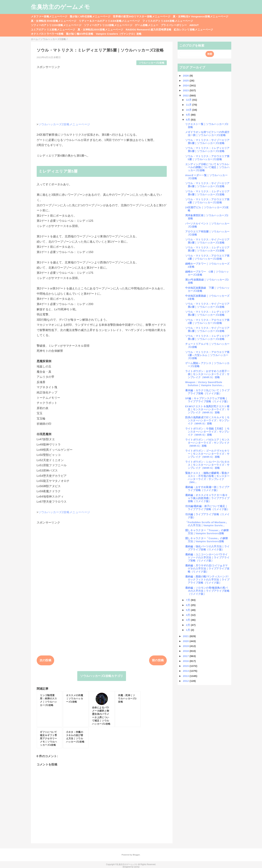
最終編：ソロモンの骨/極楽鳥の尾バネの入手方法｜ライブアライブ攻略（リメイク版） (207, 591)
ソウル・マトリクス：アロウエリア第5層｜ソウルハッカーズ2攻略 (207, 158)
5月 (188, 610)
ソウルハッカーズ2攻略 (152, 63)
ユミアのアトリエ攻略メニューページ (53, 30)
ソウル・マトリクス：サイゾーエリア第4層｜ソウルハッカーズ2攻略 (207, 185)
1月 (188, 630)
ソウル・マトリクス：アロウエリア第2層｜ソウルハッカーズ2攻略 (207, 321)
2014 (186, 671)
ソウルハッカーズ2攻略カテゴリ (102, 676)
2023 (186, 90)
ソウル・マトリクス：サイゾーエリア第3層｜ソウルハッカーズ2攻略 (207, 241)
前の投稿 (158, 660)
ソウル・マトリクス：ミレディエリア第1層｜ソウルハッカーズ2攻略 (207, 337)
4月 (188, 615)
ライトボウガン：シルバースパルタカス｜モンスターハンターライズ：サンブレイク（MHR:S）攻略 (207, 465)
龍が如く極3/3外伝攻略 (80, 34)
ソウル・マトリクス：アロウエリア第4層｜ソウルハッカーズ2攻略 (207, 201)
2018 (186, 651)
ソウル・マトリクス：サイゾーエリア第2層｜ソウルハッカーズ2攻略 (207, 305)
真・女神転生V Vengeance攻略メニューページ (201, 16)
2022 (186, 95)
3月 (188, 620)
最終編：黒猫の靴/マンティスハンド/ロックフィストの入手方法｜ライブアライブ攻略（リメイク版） (207, 580)
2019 (186, 646)
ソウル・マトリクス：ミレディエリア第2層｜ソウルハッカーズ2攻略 (207, 313)
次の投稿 (45, 660)
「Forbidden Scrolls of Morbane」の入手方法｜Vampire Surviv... (207, 524)
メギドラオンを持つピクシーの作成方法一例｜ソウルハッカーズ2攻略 (207, 134)
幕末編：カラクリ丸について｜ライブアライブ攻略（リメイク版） (207, 392)
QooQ (137, 867)
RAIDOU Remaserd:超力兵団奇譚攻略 (148, 30)
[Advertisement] (102, 93)
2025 (186, 81)
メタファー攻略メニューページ (49, 16)
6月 (188, 605)
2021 (186, 636)
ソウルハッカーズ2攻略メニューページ (64, 124)
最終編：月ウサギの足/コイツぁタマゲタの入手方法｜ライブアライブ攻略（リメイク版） (207, 568)
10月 (189, 110)
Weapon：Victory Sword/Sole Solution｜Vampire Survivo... (205, 384)
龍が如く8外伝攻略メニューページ (90, 16)
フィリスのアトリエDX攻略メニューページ (168, 21)
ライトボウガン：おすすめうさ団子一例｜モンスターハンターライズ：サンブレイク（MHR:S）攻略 (207, 374)
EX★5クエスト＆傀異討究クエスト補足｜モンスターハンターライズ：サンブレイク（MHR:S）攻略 (207, 409)
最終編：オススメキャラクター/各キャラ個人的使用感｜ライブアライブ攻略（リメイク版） (207, 498)
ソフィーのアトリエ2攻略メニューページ (108, 25)
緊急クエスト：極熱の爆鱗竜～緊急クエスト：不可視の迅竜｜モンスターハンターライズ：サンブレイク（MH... (207, 478)
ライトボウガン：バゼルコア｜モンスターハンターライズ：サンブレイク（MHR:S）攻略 (207, 443)
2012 (186, 681)
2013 (186, 676)
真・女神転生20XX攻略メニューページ (100, 30)
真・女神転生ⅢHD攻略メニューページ (54, 21)
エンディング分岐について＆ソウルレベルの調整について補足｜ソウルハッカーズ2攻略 (207, 167)
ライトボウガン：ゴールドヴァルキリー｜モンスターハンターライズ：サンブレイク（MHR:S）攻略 (207, 454)
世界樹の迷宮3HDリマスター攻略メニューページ (142, 16)
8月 (188, 120)
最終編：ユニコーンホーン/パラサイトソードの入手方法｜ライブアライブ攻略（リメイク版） (207, 557)
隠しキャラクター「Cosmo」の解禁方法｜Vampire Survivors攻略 (207, 540)
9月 (188, 115)
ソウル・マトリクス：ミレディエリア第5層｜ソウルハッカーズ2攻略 (207, 150)
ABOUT (194, 25)
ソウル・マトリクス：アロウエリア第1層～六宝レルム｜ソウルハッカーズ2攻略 (207, 355)
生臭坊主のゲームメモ (60, 7)
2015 (186, 666)
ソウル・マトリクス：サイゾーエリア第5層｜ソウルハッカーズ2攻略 (207, 142)
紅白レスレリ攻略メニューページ (193, 30)
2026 (186, 76)
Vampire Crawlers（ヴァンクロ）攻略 (119, 34)
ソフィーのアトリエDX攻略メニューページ (56, 25)
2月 (188, 625)
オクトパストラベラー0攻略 (47, 34)
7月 (188, 600)
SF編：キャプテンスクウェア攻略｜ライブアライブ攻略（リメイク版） (207, 400)
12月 (189, 100)
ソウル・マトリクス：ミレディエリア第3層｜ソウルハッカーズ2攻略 (207, 249)
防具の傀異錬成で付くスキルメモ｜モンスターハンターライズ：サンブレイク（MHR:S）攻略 (207, 420)
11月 (189, 105)
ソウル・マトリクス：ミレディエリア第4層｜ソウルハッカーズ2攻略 (207, 193)
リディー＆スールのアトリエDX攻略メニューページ (109, 21)
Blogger (136, 855)
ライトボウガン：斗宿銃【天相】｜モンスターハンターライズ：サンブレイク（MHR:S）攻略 (207, 432)
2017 (186, 656)
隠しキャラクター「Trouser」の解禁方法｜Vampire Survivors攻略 (207, 532)
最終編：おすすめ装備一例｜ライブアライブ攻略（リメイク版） (207, 489)
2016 (186, 661)
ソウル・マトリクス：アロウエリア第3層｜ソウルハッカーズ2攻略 (207, 257)
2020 (186, 641)
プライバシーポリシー (174, 25)
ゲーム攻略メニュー (147, 25)
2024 (186, 85)
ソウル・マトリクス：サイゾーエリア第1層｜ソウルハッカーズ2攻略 (207, 329)
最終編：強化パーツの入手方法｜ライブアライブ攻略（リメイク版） (207, 548)
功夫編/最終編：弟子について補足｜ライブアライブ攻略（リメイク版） (207, 508)
